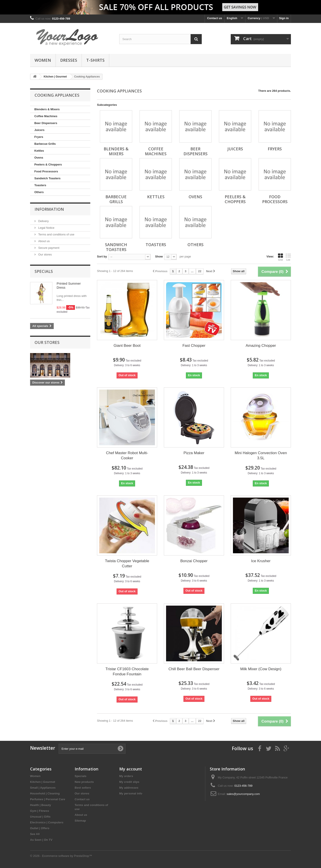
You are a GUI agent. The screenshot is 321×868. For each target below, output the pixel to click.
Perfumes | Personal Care (48, 799)
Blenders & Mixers (47, 109)
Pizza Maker (194, 453)
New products (84, 782)
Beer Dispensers (46, 123)
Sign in (284, 18)
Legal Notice (46, 228)
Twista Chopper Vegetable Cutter (127, 564)
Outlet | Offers (40, 828)
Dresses (69, 60)
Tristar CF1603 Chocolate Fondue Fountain (127, 672)
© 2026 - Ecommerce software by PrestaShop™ (61, 856)
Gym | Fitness (40, 811)
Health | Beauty (41, 805)
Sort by (102, 256)
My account (131, 769)
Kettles (39, 151)
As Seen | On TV (41, 840)
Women (43, 60)
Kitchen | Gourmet (43, 782)
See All (35, 834)
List (288, 257)
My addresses (129, 788)
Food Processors (46, 171)
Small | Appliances (43, 788)
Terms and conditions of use (56, 234)
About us (44, 241)
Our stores (45, 254)
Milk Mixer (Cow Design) (261, 669)
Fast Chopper (194, 346)
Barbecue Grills (45, 144)
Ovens (39, 158)
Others (39, 192)
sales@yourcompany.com (243, 794)
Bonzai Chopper (194, 561)
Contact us (215, 18)
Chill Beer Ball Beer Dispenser (194, 669)
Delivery (43, 221)
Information (49, 209)
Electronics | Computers (47, 822)
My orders (126, 776)
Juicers (39, 130)
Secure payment (48, 248)
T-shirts (95, 60)
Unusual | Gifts (40, 817)
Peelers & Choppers (48, 164)
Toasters (40, 185)
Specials (44, 271)
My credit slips (129, 782)
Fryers (39, 137)
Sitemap (80, 821)
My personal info (131, 793)
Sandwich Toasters (47, 178)
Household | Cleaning (45, 793)
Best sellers (83, 788)
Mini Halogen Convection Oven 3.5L (261, 455)
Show (159, 256)
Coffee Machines (46, 116)
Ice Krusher (261, 561)
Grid (280, 257)
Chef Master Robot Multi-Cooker (127, 455)
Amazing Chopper (261, 346)
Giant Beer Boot (127, 346)
